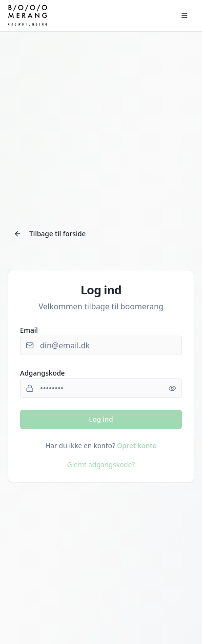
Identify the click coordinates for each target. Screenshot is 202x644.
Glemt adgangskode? (101, 464)
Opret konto (137, 445)
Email (29, 330)
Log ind (101, 419)
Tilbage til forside (50, 234)
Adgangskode (42, 373)
